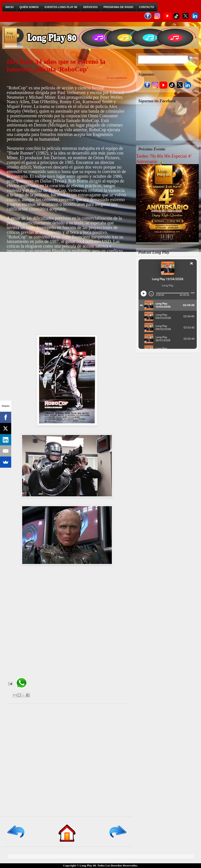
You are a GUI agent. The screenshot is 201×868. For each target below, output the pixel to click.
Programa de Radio (118, 7)
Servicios (90, 7)
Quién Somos (29, 7)
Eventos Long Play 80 (61, 7)
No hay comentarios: (117, 78)
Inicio (10, 7)
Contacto (147, 7)
